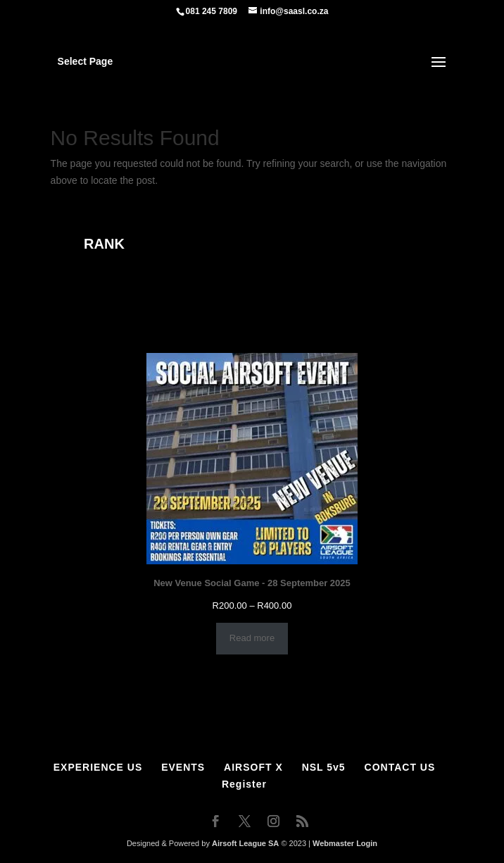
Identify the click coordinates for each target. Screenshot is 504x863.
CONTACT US (400, 767)
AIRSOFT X (253, 767)
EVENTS (183, 767)
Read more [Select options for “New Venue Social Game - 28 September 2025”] (252, 638)
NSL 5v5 (324, 767)
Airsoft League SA (245, 843)
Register (244, 784)
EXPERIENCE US (98, 767)
